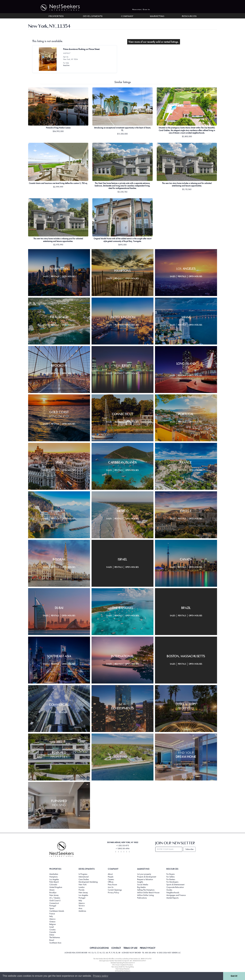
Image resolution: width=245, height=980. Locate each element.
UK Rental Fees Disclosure (123, 971)
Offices (111, 882)
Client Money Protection (122, 969)
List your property (144, 874)
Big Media (141, 887)
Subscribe (189, 849)
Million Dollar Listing (145, 895)
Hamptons (54, 877)
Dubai (52, 935)
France (52, 914)
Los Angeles (54, 879)
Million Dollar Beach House (148, 893)
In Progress (83, 874)
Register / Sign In (141, 10)
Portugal (53, 906)
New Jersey (54, 895)
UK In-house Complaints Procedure (122, 965)
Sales (46, 277)
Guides (169, 890)
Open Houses (68, 277)
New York (82, 885)
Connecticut (54, 903)
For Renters (171, 879)
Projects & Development (147, 877)
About (110, 874)
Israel (52, 927)
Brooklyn (53, 893)
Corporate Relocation (175, 887)
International (84, 877)
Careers (111, 879)
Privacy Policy (113, 893)
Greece (52, 922)
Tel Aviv (82, 906)
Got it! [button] (234, 976)
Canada (53, 932)
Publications (142, 898)
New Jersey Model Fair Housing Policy (123, 967)
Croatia (52, 930)
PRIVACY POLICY (148, 948)
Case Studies (84, 879)
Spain (52, 908)
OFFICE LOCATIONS (99, 948)
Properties (56, 16)
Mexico (52, 919)
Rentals (55, 277)
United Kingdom (56, 887)
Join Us (111, 887)
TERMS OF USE (130, 948)
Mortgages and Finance (176, 895)
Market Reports (172, 898)
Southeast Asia (55, 943)
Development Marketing (88, 882)
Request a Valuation (145, 879)
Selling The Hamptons (146, 890)
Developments (93, 16)
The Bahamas (55, 937)
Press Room (112, 885)
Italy (51, 916)
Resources (189, 16)
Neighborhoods (173, 893)
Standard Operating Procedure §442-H (123, 963)
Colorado (53, 885)
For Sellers (171, 877)
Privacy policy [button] (101, 976)
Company (127, 16)
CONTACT (116, 948)
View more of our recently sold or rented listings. (154, 42)
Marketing (157, 16)
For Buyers (171, 874)
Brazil (52, 940)
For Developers (172, 882)
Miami (52, 890)
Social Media (143, 885)
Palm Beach (54, 882)
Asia (80, 908)
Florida (81, 890)
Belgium (53, 924)
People (111, 877)
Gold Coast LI (55, 901)
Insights (140, 882)
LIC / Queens (55, 898)
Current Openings (115, 890)
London (82, 887)
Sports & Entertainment (175, 885)
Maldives (82, 911)
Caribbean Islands (57, 911)
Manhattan (54, 874)
